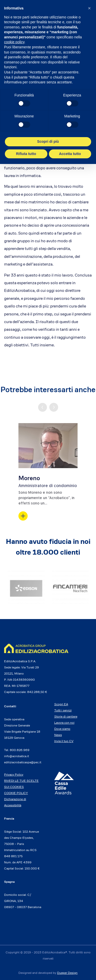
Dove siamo (62, 729)
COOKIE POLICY (16, 793)
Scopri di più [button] (48, 141)
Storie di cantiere (66, 716)
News (58, 735)
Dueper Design (67, 973)
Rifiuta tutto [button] (26, 154)
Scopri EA (61, 704)
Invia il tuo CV (64, 741)
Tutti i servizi (63, 710)
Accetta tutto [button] (70, 154)
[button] (89, 8)
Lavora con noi (64, 723)
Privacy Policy (14, 774)
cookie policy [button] (14, 42)
